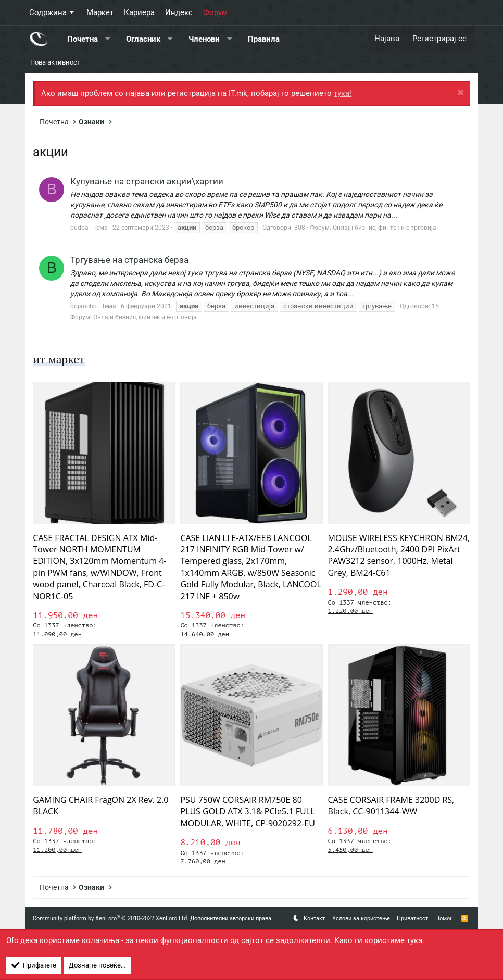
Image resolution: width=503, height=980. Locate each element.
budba (79, 228)
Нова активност (55, 62)
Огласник (143, 39)
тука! (343, 93)
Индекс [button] (179, 12)
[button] (108, 39)
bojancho (84, 306)
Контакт (314, 918)
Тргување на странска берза (129, 260)
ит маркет (59, 359)
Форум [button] (215, 12)
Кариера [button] (139, 12)
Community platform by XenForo (111, 918)
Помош (445, 918)
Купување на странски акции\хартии (147, 181)
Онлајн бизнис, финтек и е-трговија (385, 228)
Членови (204, 39)
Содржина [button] (48, 12)
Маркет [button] (100, 12)
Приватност (412, 918)
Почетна (83, 39)
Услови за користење (361, 918)
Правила (264, 39)
